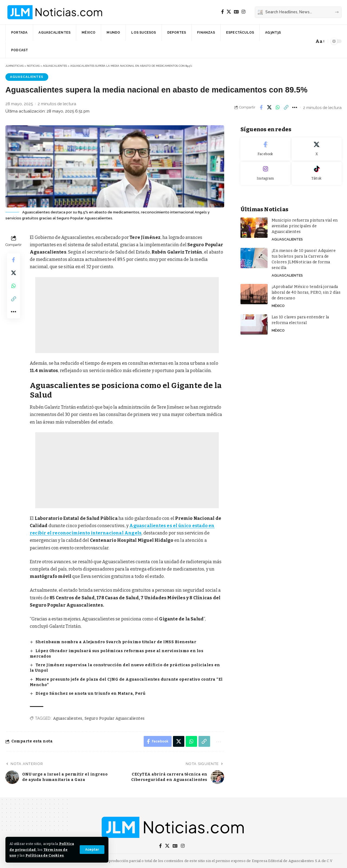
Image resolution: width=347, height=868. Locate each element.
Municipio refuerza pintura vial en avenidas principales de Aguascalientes (305, 225)
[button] (92, 850)
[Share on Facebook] (261, 107)
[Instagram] (243, 12)
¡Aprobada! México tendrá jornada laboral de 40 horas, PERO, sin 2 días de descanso (306, 291)
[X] (229, 12)
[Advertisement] (127, 315)
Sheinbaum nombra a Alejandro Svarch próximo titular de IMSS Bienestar (116, 642)
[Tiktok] (317, 172)
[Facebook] (223, 12)
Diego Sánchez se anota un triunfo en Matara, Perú (91, 694)
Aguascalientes (27, 77)
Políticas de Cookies (45, 855)
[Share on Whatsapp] (278, 107)
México (278, 304)
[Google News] (236, 12)
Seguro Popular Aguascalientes (115, 718)
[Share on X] (269, 107)
